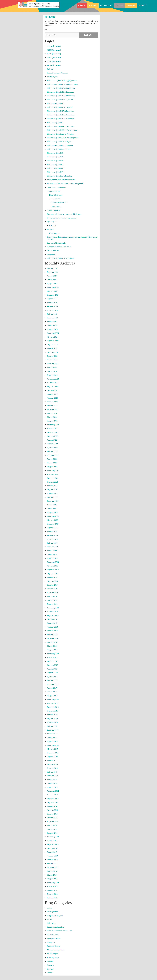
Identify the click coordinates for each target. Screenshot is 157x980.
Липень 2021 (52, 486)
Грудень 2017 (52, 650)
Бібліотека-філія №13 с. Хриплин (60, 100)
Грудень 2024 (52, 329)
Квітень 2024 (52, 360)
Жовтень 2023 (53, 383)
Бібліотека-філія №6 (55, 164)
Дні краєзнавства (54, 938)
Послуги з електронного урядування (61, 218)
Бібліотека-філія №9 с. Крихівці (60, 176)
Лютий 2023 (52, 413)
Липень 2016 (52, 715)
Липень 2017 (52, 669)
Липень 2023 (52, 394)
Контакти (131, 5)
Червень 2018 (52, 627)
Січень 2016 (52, 738)
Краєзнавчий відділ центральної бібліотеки (64, 214)
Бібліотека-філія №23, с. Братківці (61, 134)
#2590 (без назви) (54, 50)
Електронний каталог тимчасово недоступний (65, 184)
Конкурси (51, 942)
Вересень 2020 (53, 524)
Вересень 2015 (53, 753)
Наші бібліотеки (56, 195)
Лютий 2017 (52, 688)
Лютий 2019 (52, 596)
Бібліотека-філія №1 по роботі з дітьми (62, 84)
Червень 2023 (52, 398)
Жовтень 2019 (53, 566)
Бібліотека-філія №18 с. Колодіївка (61, 115)
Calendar (50, 69)
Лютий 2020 (52, 551)
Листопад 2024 (53, 333)
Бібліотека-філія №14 (56, 103)
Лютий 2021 (52, 505)
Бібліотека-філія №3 (55, 153)
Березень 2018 (53, 638)
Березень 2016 (53, 730)
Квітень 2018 (52, 635)
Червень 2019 (52, 581)
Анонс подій (52, 77)
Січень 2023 (52, 417)
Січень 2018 (52, 646)
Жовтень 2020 (53, 520)
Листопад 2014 (53, 791)
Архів (49, 919)
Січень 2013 (52, 875)
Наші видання (55, 233)
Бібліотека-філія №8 (55, 172)
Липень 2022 (52, 440)
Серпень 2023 (52, 390)
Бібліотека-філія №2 (55, 122)
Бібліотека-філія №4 (55, 157)
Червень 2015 (52, 764)
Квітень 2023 (52, 406)
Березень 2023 (53, 409)
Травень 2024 (52, 356)
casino (49, 908)
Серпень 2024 (52, 345)
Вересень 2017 (53, 661)
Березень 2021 (53, 501)
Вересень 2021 (53, 478)
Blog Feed (51, 254)
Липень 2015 (52, 760)
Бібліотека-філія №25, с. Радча (59, 142)
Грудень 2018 (52, 604)
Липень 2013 (52, 852)
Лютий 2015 (52, 780)
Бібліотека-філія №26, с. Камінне (60, 145)
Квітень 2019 (52, 589)
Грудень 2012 (52, 879)
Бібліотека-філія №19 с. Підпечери (61, 119)
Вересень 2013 (53, 844)
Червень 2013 (52, 856)
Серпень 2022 (52, 436)
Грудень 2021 (52, 467)
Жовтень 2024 (53, 337)
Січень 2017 (52, 692)
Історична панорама (55, 916)
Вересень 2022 (53, 432)
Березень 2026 (53, 272)
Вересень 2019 (53, 570)
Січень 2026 (52, 280)
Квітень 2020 (52, 543)
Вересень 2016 (53, 707)
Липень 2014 (52, 806)
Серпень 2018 (52, 619)
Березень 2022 (53, 455)
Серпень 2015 (52, 757)
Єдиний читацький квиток (57, 73)
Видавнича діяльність (56, 927)
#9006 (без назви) (54, 54)
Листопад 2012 (53, 883)
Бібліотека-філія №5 (55, 161)
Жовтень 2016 (53, 703)
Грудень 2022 (52, 421)
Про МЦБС (93, 5)
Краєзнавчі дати (53, 946)
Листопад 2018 (53, 608)
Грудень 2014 (52, 787)
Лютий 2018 (52, 642)
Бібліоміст (51, 923)
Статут (50, 973)
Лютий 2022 (52, 459)
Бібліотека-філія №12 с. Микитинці (61, 96)
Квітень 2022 (52, 451)
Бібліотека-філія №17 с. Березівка (60, 111)
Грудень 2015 (52, 741)
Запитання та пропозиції (57, 187)
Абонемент (56, 199)
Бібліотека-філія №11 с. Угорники (60, 92)
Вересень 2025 (53, 295)
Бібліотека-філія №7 (55, 168)
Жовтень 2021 (53, 474)
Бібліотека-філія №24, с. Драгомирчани (63, 138)
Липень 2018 (52, 623)
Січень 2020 (52, 554)
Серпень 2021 (52, 482)
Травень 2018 (52, 631)
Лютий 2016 (52, 734)
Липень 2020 (52, 532)
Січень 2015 (52, 783)
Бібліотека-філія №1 (59, 203)
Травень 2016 (52, 722)
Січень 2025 (52, 325)
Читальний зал (53, 251)
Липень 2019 (52, 577)
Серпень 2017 (52, 665)
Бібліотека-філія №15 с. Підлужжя (61, 258)
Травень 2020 (52, 539)
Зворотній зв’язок (54, 191)
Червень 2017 (52, 673)
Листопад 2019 (53, 562)
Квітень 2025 (52, 314)
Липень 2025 (52, 303)
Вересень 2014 (53, 799)
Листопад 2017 (53, 654)
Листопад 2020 (53, 516)
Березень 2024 (53, 364)
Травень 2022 (52, 448)
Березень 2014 (53, 822)
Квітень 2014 (52, 818)
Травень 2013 (52, 860)
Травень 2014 (52, 814)
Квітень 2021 (52, 497)
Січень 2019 (52, 600)
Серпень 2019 (52, 574)
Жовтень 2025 (53, 291)
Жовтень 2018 (53, 612)
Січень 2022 (52, 463)
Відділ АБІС (56, 206)
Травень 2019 (52, 585)
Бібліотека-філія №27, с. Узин (59, 149)
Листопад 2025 (53, 287)
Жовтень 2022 (53, 429)
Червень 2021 (52, 490)
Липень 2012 (52, 890)
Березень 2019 (53, 593)
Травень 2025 (52, 310)
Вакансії (142, 5)
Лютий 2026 (52, 276)
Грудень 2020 (52, 512)
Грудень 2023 (52, 375)
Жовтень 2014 (53, 795)
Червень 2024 (52, 352)
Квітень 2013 (52, 864)
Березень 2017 (53, 684)
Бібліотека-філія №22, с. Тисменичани (62, 130)
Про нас (50, 969)
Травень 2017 (52, 677)
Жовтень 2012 (53, 886)
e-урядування (106, 5)
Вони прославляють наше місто (60, 931)
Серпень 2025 (52, 299)
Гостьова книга (53, 935)
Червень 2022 (52, 444)
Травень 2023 (52, 402)
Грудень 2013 (52, 833)
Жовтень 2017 (53, 657)
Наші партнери (53, 957)
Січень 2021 (52, 509)
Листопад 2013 (53, 837)
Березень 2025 (53, 318)
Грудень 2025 (52, 284)
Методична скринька (55, 950)
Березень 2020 (53, 547)
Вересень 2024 (53, 341)
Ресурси (119, 5)
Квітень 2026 (52, 268)
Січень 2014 (52, 829)
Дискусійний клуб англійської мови (61, 180)
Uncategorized (52, 912)
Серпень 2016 (52, 711)
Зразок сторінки (53, 210)
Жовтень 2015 (53, 749)
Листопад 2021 (53, 470)
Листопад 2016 (53, 699)
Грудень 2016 (52, 696)
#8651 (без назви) (54, 61)
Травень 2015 (52, 768)
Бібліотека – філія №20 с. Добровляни (62, 81)
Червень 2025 (52, 306)
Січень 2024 (52, 371)
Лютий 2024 (52, 367)
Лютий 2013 (52, 871)
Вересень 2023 (53, 387)
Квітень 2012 (52, 898)
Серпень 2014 (52, 802)
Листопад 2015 (53, 745)
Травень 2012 (52, 894)
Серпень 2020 (52, 528)
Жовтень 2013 (53, 841)
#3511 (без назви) (54, 58)
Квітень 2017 (52, 680)
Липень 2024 (52, 348)
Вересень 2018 (53, 615)
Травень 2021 (52, 493)
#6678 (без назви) (54, 46)
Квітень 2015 (52, 772)
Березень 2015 (53, 776)
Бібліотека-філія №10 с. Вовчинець (61, 88)
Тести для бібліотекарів (56, 243)
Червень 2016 (52, 719)
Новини (82, 5)
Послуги (50, 965)
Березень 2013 (53, 867)
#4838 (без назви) (54, 65)
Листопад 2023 (53, 379)
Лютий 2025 (52, 322)
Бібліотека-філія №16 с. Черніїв (60, 107)
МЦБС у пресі (53, 954)
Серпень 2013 (52, 848)
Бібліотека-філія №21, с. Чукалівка (61, 126)
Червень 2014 (52, 810)
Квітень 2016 (52, 726)
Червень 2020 (52, 535)
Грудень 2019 (52, 558)
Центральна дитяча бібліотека (59, 247)
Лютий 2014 (52, 825)
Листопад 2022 (53, 425)
